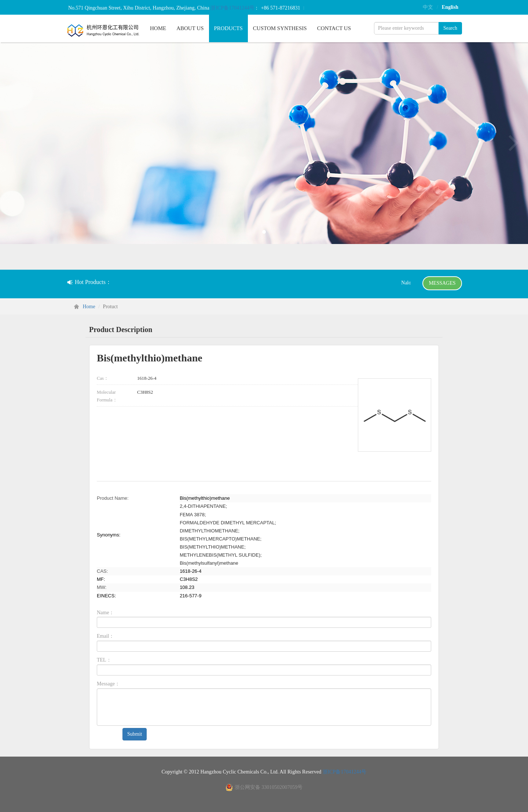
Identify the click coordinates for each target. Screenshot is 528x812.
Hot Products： (89, 282)
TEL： (104, 660)
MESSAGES (442, 283)
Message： (108, 684)
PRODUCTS (228, 28)
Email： (105, 636)
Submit (135, 734)
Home (89, 307)
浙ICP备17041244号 (233, 8)
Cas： (103, 378)
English (450, 7)
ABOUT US (190, 28)
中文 (428, 7)
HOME (158, 28)
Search (450, 28)
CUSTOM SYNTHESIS (280, 28)
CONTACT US (334, 28)
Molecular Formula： (107, 396)
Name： (105, 613)
